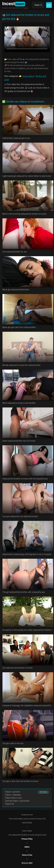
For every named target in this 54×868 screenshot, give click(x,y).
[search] (41, 5)
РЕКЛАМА (43, 792)
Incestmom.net (27, 815)
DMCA (27, 847)
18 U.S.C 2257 (27, 863)
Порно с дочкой (12, 792)
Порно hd (9, 804)
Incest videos (28, 76)
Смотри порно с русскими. (17, 801)
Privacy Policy (27, 839)
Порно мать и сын (13, 798)
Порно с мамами (13, 795)
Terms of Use (27, 855)
